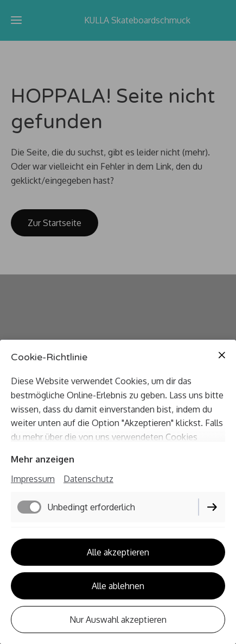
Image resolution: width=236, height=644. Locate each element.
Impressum (33, 479)
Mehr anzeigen (43, 459)
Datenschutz (88, 479)
